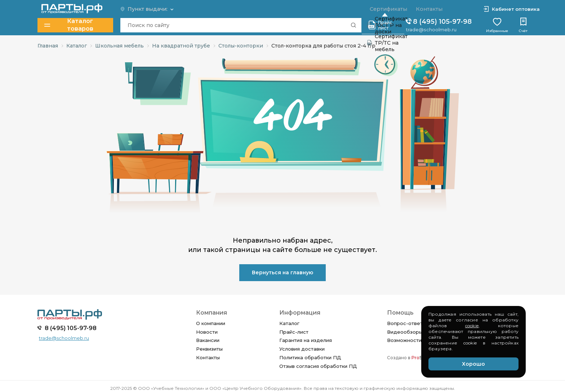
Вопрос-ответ (405, 323)
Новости (207, 332)
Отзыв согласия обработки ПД (318, 366)
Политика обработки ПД (310, 357)
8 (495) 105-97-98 (439, 22)
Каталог (289, 323)
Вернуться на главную (282, 272)
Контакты (208, 357)
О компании (211, 323)
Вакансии (208, 340)
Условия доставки (302, 349)
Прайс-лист (294, 332)
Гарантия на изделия (306, 340)
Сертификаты (387, 9)
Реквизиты (209, 349)
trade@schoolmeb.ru (431, 29)
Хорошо (473, 364)
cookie (472, 326)
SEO (420, 358)
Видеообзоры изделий (416, 332)
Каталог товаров (69, 25)
